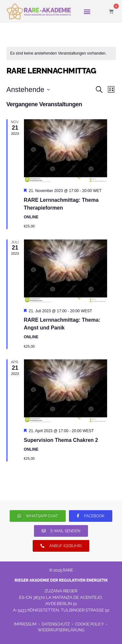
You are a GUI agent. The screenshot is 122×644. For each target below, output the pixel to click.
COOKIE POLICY (89, 624)
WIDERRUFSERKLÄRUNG (61, 630)
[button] (87, 12)
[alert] (61, 53)
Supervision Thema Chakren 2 (61, 440)
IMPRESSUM (26, 624)
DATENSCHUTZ (56, 624)
